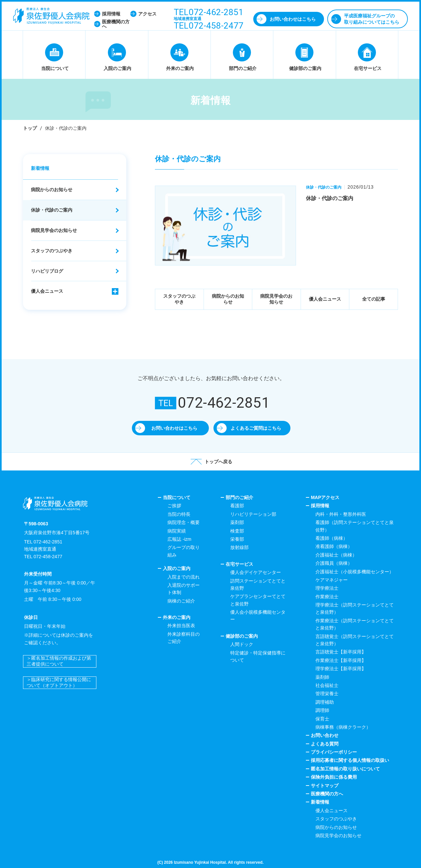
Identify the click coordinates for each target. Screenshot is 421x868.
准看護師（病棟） (334, 546)
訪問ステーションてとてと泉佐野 (258, 584)
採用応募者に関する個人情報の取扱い (350, 760)
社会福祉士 (327, 685)
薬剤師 (322, 677)
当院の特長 (179, 514)
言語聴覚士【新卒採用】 (341, 652)
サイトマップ (325, 786)
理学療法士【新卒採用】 (341, 669)
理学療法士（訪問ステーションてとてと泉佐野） (355, 608)
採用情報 (320, 506)
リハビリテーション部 (253, 514)
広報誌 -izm (179, 539)
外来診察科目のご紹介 (184, 638)
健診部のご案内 (242, 636)
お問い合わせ (325, 735)
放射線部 (239, 547)
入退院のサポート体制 (184, 589)
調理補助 (325, 702)
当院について (177, 497)
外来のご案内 (177, 617)
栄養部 (237, 539)
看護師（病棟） (332, 538)
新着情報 (40, 168)
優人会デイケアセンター (256, 572)
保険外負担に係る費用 (334, 777)
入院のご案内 (177, 568)
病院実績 (177, 531)
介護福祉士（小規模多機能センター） (355, 572)
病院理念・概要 (184, 522)
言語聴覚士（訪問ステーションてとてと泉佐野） (355, 640)
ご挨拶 (174, 506)
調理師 (322, 710)
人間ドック (242, 644)
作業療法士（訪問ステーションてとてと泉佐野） (355, 624)
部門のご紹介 (239, 497)
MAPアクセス (325, 497)
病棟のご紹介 (181, 601)
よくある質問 (325, 744)
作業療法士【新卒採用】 (341, 660)
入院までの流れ (184, 577)
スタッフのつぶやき (179, 299)
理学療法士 (327, 588)
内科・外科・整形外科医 (341, 514)
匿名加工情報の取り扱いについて (345, 769)
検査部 (237, 531)
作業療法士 (327, 597)
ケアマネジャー (332, 580)
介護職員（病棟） (334, 563)
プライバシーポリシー (334, 752)
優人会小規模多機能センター (258, 616)
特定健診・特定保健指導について (258, 656)
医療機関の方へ (327, 794)
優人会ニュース (325, 299)
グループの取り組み (184, 551)
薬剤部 (237, 522)
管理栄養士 (327, 694)
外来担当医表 (181, 626)
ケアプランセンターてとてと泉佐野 (258, 600)
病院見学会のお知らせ (276, 299)
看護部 (237, 506)
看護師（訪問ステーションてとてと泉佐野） (355, 526)
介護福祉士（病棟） (336, 555)
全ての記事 (374, 299)
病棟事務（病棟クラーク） (343, 727)
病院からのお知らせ (228, 299)
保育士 (322, 719)
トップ (30, 128)
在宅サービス (239, 564)
